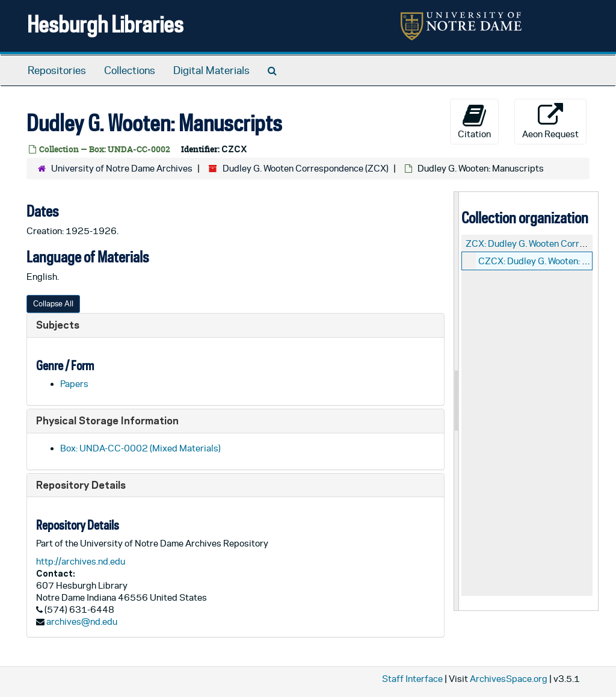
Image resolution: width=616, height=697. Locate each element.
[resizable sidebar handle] (457, 401)
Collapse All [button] (53, 304)
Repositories (57, 70)
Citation (474, 121)
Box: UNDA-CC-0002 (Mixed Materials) (140, 448)
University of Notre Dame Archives (122, 168)
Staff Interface (412, 679)
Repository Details (81, 485)
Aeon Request (550, 121)
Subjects (58, 325)
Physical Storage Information (107, 420)
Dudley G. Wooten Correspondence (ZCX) (306, 168)
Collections (130, 70)
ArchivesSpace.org (509, 679)
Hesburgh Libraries (105, 24)
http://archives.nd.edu (81, 561)
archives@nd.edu (82, 621)
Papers (74, 384)
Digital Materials (211, 70)
